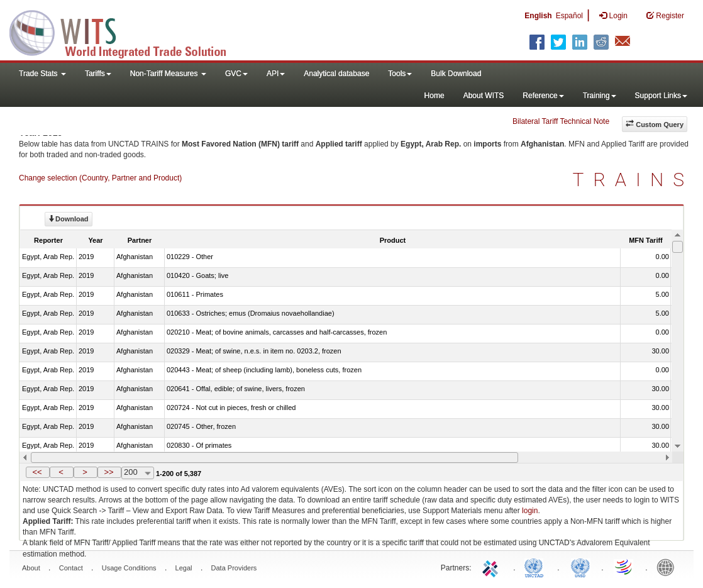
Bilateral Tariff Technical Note (561, 121)
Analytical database (336, 74)
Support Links (661, 96)
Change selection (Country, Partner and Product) (100, 178)
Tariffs (98, 74)
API (276, 74)
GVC (236, 74)
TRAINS (633, 180)
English (538, 16)
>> (108, 472)
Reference (543, 96)
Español (569, 16)
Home (435, 96)
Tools (400, 74)
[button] (38, 472)
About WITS (484, 96)
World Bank (668, 567)
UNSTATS (580, 567)
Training (600, 96)
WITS (126, 31)
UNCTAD (536, 567)
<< (37, 472)
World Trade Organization (624, 567)
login (530, 511)
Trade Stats (42, 74)
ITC (492, 567)
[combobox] (138, 473)
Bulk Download (456, 74)
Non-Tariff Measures (168, 74)
